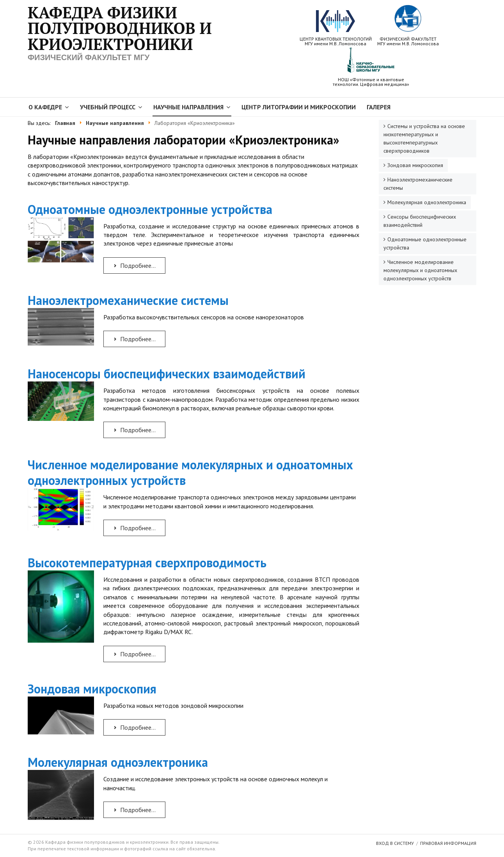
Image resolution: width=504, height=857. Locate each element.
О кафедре (45, 107)
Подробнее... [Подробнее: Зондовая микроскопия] (134, 727)
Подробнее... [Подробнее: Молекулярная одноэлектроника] (134, 810)
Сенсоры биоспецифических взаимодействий (420, 221)
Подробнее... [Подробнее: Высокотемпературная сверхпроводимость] (134, 654)
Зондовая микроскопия (92, 689)
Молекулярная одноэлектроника (118, 762)
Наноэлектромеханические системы (128, 300)
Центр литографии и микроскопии (299, 107)
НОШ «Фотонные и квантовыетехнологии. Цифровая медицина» (371, 67)
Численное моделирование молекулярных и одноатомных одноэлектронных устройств (190, 472)
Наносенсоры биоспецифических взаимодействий (167, 374)
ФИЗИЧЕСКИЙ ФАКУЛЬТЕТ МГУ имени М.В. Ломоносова (408, 25)
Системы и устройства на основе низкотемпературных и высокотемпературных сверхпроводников (424, 138)
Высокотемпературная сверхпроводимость (147, 563)
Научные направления (188, 107)
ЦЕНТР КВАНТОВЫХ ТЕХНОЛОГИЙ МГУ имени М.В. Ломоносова (336, 28)
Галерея (379, 107)
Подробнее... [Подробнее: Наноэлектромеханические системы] (134, 339)
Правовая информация (448, 843)
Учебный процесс (108, 107)
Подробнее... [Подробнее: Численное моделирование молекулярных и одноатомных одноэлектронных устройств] (134, 528)
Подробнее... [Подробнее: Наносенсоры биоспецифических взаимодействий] (134, 430)
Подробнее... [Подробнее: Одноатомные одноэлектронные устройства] (134, 265)
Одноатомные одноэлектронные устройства (150, 209)
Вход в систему (395, 843)
